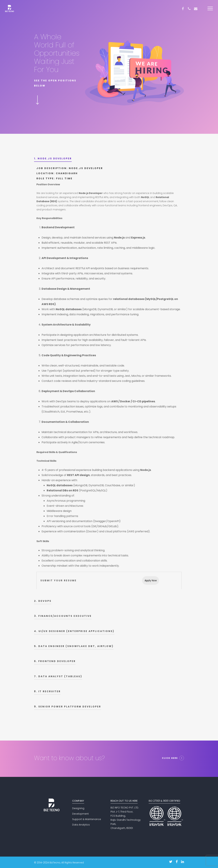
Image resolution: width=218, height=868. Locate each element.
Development (80, 814)
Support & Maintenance (87, 819)
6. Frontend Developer (55, 663)
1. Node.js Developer (53, 160)
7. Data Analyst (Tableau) (58, 678)
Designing (78, 808)
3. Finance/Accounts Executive (63, 618)
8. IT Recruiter (47, 693)
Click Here (170, 758)
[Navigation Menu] (210, 9)
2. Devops (43, 602)
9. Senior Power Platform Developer (68, 708)
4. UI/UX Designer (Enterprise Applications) (74, 633)
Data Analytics (81, 825)
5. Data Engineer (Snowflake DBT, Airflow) (74, 648)
